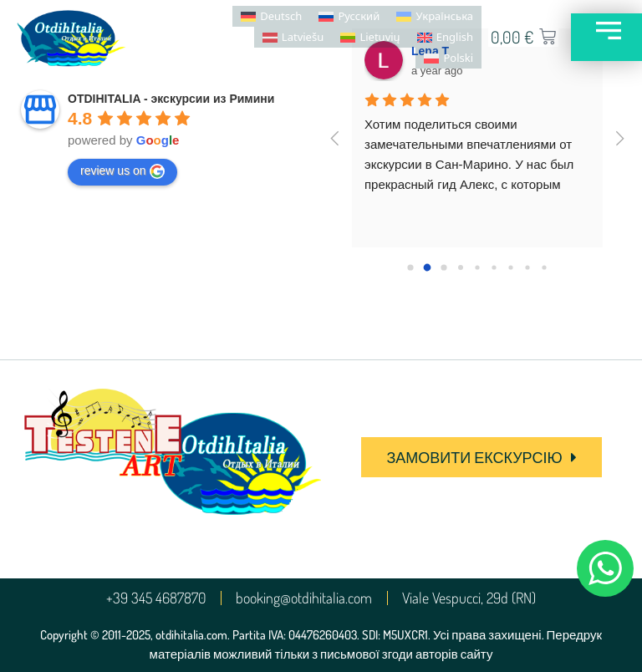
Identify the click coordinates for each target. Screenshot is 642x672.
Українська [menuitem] (444, 16)
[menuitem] (271, 16)
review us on (122, 171)
